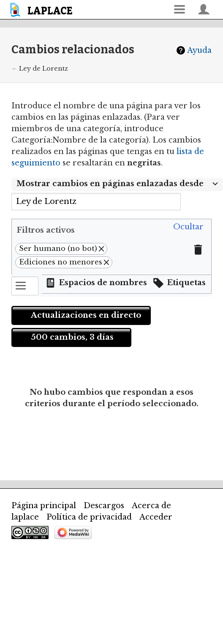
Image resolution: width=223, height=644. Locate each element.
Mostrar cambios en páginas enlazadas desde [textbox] (110, 184)
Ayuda (199, 50)
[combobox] (96, 202)
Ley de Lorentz (44, 69)
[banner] (42, 10)
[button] (188, 227)
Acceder (156, 517)
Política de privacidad (89, 517)
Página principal (44, 506)
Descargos (104, 506)
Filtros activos (46, 230)
